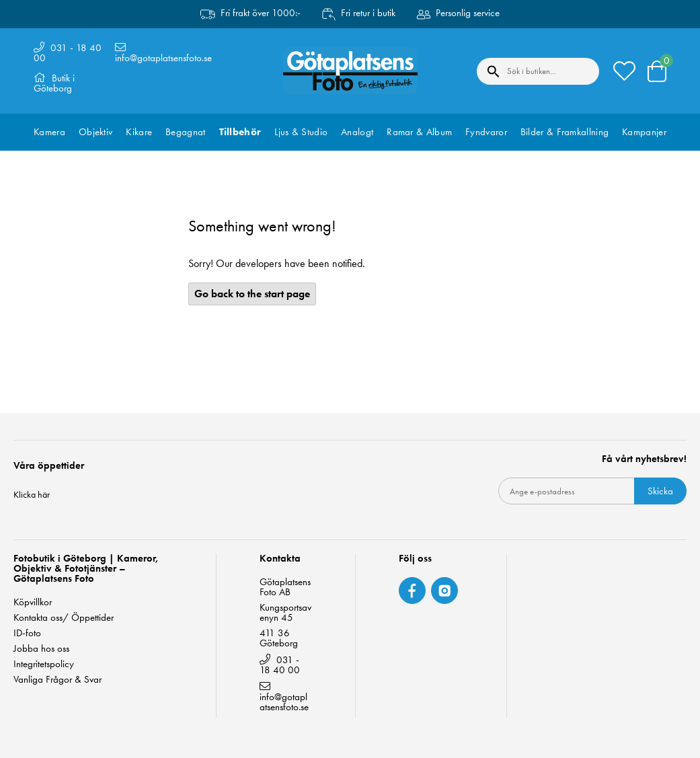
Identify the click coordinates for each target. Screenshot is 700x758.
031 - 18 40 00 (68, 53)
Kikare (139, 132)
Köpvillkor (33, 602)
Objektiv (95, 132)
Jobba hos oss (41, 649)
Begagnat (185, 132)
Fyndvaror (486, 132)
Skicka (660, 491)
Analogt (357, 132)
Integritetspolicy (44, 664)
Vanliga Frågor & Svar (57, 680)
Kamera (49, 132)
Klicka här (32, 494)
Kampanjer (644, 132)
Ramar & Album (419, 132)
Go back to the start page (252, 294)
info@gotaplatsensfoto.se (163, 58)
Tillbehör (240, 132)
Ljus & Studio (301, 132)
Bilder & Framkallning (565, 132)
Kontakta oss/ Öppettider (64, 618)
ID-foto (27, 633)
